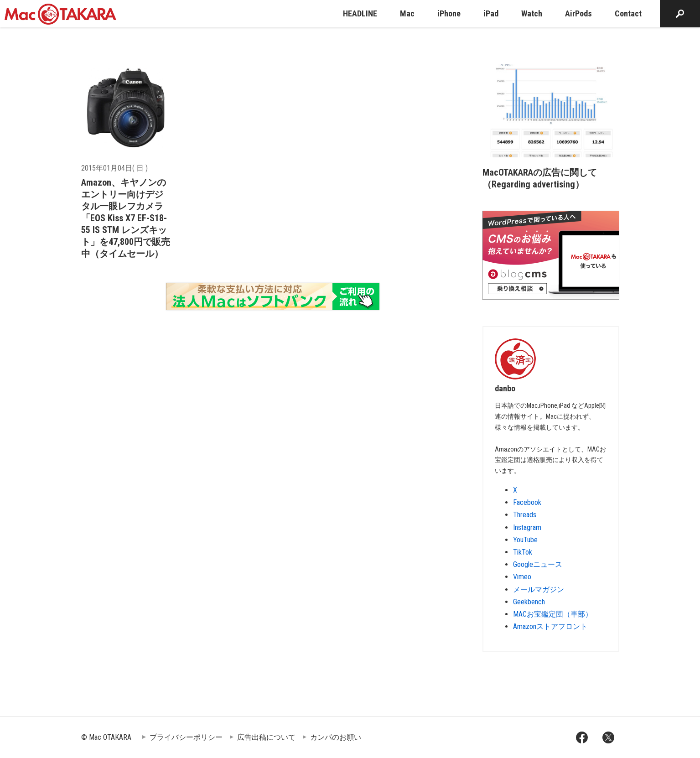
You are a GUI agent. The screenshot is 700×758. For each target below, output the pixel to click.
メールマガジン (539, 589)
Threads (525, 515)
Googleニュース (538, 564)
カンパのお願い (336, 737)
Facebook (527, 502)
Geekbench (529, 602)
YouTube (525, 540)
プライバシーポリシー (186, 737)
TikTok (523, 552)
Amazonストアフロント (550, 626)
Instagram (527, 527)
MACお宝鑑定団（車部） (553, 614)
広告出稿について (266, 737)
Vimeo (522, 577)
